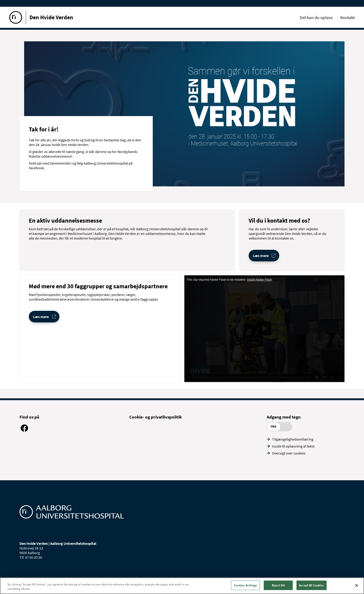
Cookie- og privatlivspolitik (156, 417)
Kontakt (348, 17)
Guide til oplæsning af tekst (293, 446)
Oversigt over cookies (289, 453)
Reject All (278, 586)
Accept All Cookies (311, 586)
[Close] (357, 586)
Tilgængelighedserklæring (293, 439)
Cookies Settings (245, 586)
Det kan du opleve (316, 17)
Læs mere (261, 256)
